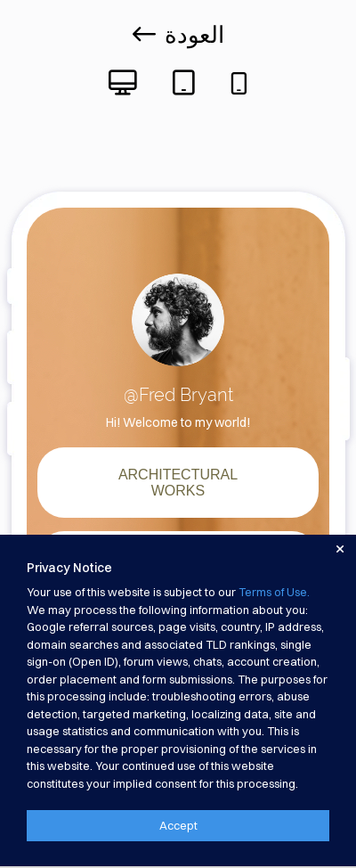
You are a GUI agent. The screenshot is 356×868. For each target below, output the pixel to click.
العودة (178, 35)
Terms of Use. (274, 592)
